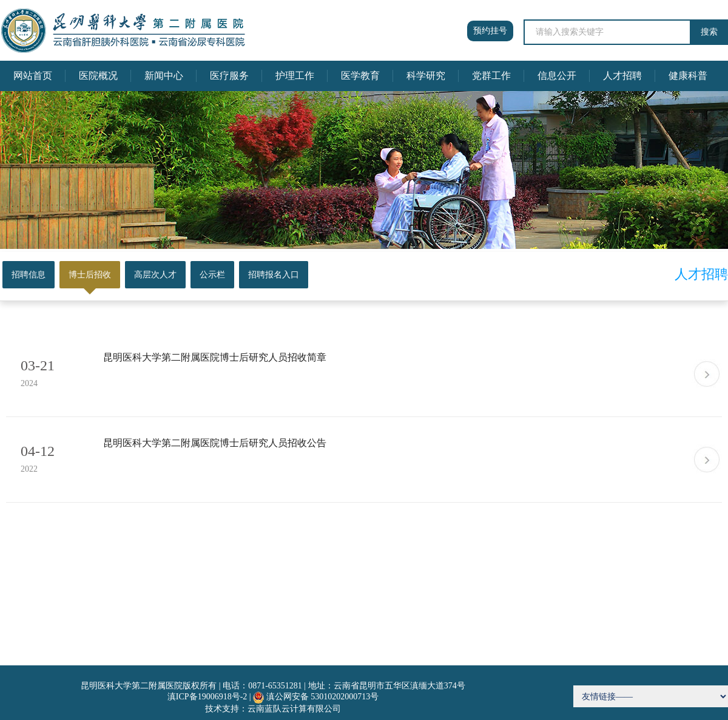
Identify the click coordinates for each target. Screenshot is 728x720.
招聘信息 (29, 275)
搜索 (709, 32)
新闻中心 (164, 76)
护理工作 (295, 76)
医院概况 (98, 76)
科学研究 (426, 76)
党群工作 (491, 76)
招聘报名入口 (274, 275)
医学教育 (360, 76)
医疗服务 (229, 76)
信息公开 (557, 76)
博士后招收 (90, 275)
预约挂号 (490, 31)
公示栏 (212, 275)
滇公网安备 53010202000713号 (323, 697)
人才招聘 (622, 76)
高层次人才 (155, 275)
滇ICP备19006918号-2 (207, 697)
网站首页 (33, 76)
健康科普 (688, 76)
